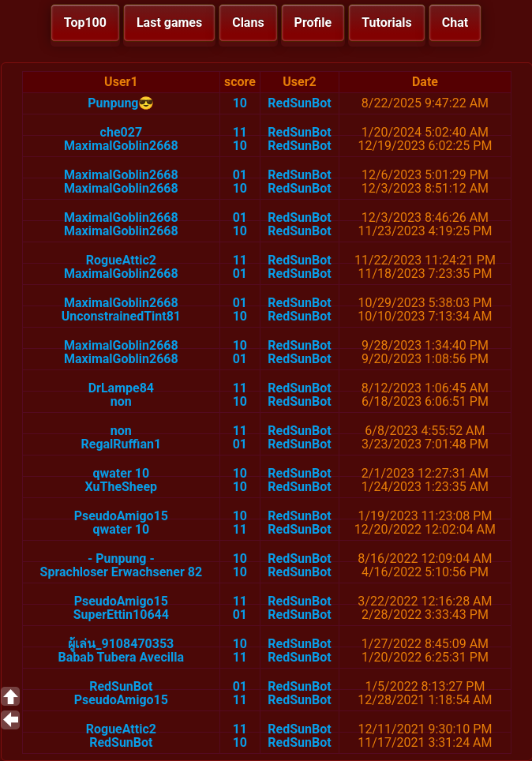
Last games (169, 22)
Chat (455, 22)
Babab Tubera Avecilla (122, 657)
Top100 (85, 22)
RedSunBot (299, 103)
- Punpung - (121, 559)
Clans (248, 22)
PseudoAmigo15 (121, 516)
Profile (313, 22)
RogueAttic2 (121, 260)
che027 (121, 132)
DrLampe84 (121, 388)
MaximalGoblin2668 (121, 146)
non (121, 401)
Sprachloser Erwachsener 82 (122, 572)
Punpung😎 (121, 103)
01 (240, 175)
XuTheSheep (122, 487)
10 (240, 103)
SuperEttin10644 (121, 615)
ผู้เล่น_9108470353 (121, 644)
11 (240, 132)
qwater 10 (122, 473)
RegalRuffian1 (122, 444)
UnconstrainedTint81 (121, 316)
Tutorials (387, 22)
